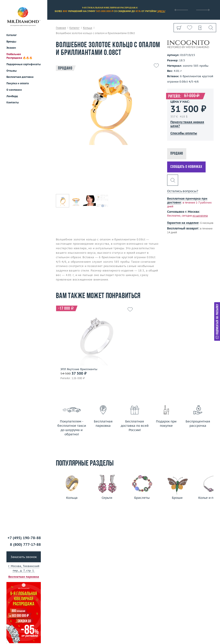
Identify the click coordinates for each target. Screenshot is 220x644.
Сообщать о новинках (186, 167)
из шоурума (200, 216)
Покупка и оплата (18, 83)
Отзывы (12, 71)
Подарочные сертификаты (24, 64)
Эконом (11, 48)
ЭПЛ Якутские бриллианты (79, 369)
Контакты (13, 102)
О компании (14, 90)
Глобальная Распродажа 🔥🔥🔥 (19, 56)
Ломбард (12, 96)
